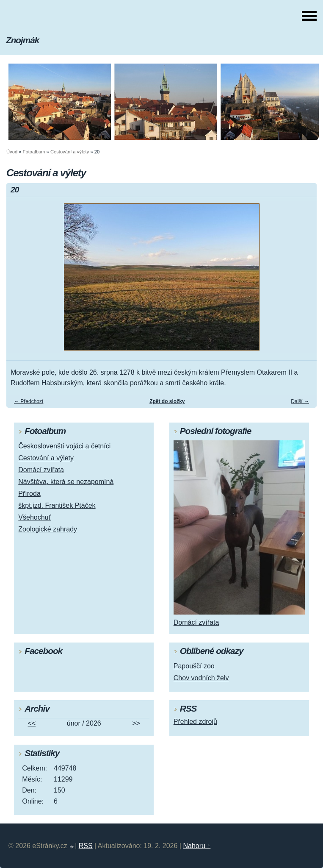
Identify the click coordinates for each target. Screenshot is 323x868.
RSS (86, 846)
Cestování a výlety (70, 152)
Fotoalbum (34, 152)
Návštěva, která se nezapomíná (66, 482)
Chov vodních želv (201, 678)
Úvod (12, 152)
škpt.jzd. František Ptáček (57, 505)
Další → (300, 401)
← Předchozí (29, 401)
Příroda (29, 494)
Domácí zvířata (41, 470)
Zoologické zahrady (48, 529)
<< (32, 723)
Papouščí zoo (194, 666)
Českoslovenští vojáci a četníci (64, 446)
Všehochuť (35, 517)
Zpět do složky (167, 401)
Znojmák (22, 40)
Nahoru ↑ (197, 846)
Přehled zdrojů (195, 722)
